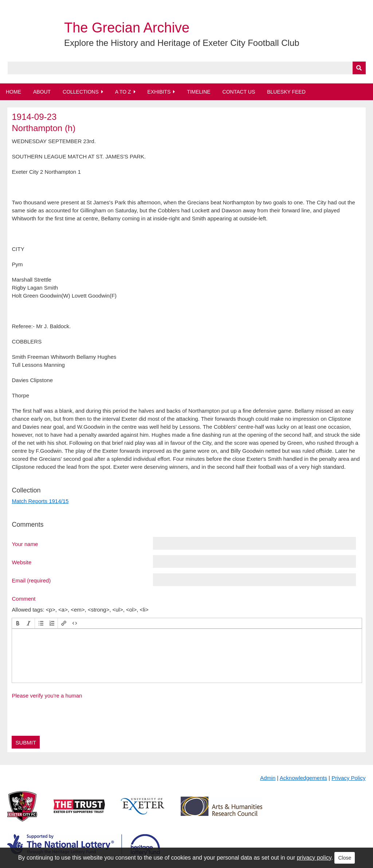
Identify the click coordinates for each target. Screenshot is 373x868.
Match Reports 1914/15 (40, 501)
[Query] (187, 68)
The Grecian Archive (127, 28)
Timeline (199, 92)
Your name (25, 544)
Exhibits (159, 92)
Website (21, 562)
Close (345, 858)
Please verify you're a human (47, 696)
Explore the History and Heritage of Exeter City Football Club (182, 43)
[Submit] (359, 68)
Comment (23, 598)
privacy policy (314, 858)
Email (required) (31, 580)
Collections (81, 92)
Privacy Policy (348, 778)
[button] (18, 623)
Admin (268, 778)
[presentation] (18, 623)
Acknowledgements (303, 778)
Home (13, 92)
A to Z (123, 92)
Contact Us (239, 92)
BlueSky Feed (286, 92)
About (42, 92)
